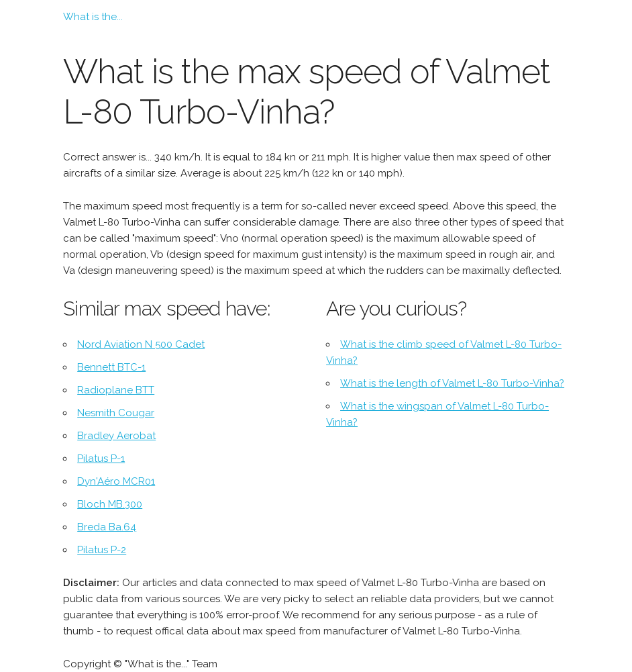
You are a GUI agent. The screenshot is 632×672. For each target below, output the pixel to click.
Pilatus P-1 (101, 459)
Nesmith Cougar (116, 413)
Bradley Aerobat (116, 436)
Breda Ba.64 (107, 527)
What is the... (93, 17)
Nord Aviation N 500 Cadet (141, 344)
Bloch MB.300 (110, 504)
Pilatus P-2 (102, 550)
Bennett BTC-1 (111, 367)
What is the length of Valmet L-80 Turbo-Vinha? (452, 383)
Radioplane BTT (116, 390)
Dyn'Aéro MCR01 (116, 481)
